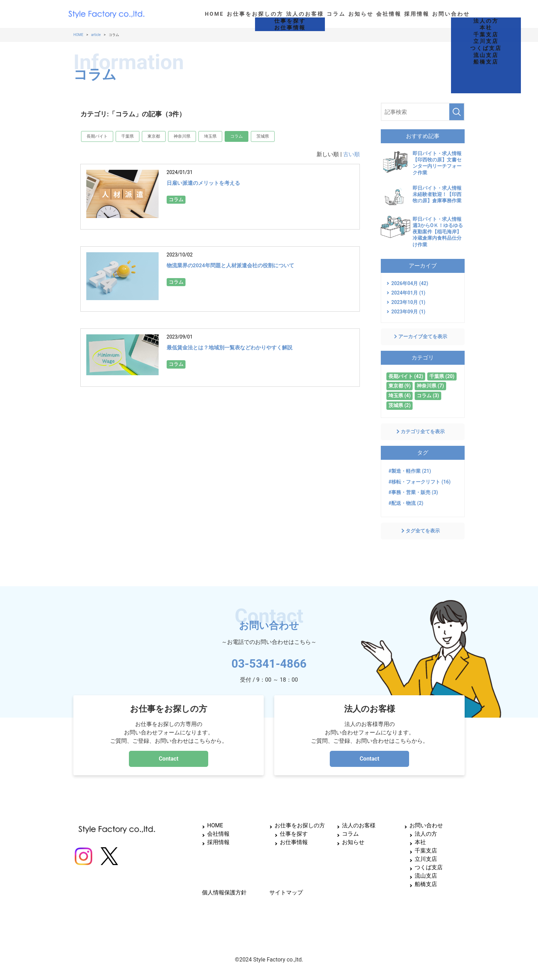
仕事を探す (294, 834)
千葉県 (128, 136)
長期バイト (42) (406, 376)
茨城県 (263, 136)
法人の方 (426, 834)
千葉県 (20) (442, 376)
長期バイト (97, 136)
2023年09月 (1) (408, 312)
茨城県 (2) (399, 405)
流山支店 (426, 876)
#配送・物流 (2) (406, 503)
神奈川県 (182, 136)
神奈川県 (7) (430, 386)
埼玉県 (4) (399, 395)
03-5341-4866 (269, 661)
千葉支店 (426, 851)
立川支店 (426, 859)
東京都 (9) (399, 386)
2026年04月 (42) (410, 283)
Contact (168, 759)
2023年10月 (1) (408, 302)
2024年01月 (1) (408, 293)
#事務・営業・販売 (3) (413, 492)
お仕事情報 (294, 842)
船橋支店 (426, 884)
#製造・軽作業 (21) (410, 471)
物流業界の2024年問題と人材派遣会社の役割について (252, 265)
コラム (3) (428, 395)
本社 (420, 842)
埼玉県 (210, 136)
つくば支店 (429, 867)
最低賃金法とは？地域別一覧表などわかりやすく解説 (250, 347)
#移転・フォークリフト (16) (420, 482)
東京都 (154, 136)
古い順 (351, 154)
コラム (237, 136)
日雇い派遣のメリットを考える (216, 182)
